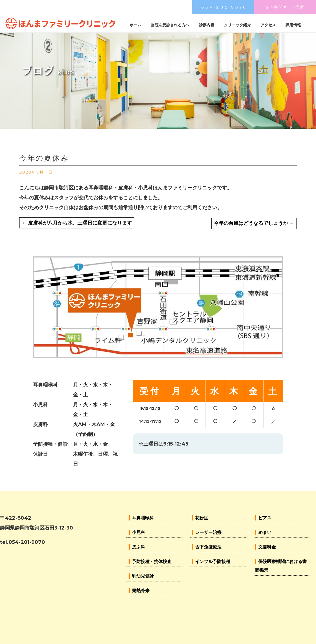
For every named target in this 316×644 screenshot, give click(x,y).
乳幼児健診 (143, 576)
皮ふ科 (138, 547)
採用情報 (293, 25)
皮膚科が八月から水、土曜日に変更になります (77, 223)
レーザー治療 (208, 532)
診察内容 (207, 25)
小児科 (138, 532)
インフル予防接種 (213, 562)
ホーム (135, 25)
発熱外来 (141, 591)
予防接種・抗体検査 (152, 562)
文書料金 (267, 547)
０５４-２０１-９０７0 (223, 7)
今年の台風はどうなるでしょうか (254, 223)
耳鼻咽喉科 (143, 518)
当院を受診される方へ (170, 25)
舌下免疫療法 (208, 547)
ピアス (265, 518)
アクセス (268, 25)
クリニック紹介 (237, 25)
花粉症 (202, 518)
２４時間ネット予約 (285, 7)
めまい (265, 532)
